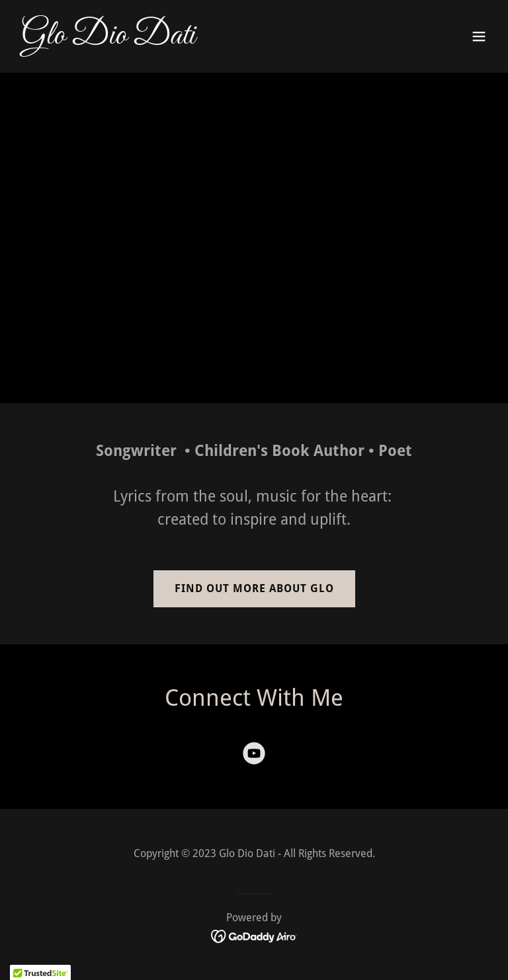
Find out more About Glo (254, 588)
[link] (108, 39)
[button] (479, 36)
